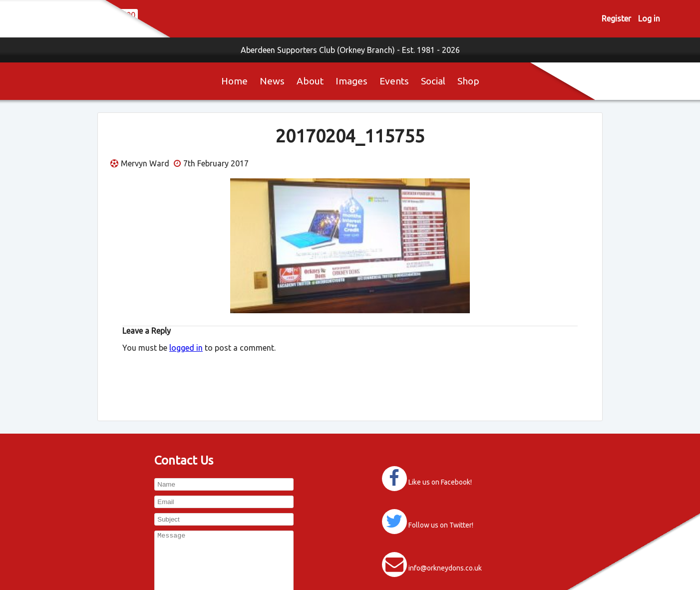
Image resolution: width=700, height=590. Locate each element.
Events (394, 81)
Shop (468, 81)
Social (433, 81)
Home (234, 81)
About (310, 81)
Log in (649, 18)
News (272, 81)
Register (616, 18)
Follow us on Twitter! (441, 525)
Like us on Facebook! (440, 482)
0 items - (204, 18)
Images (351, 81)
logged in (186, 348)
